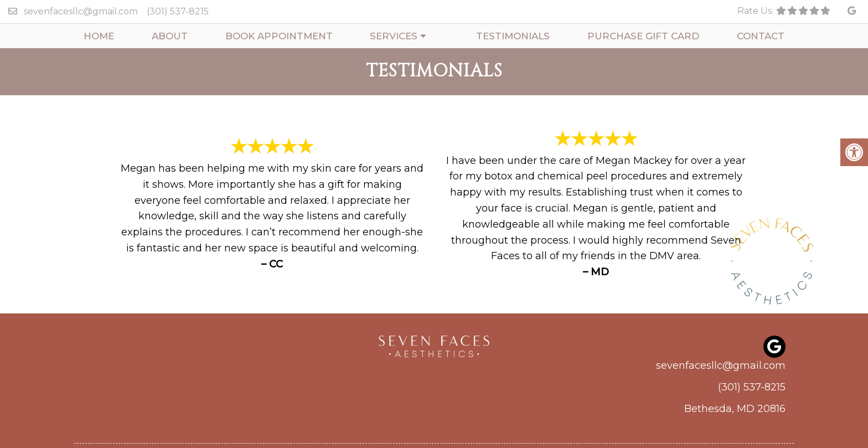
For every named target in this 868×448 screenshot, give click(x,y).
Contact (761, 36)
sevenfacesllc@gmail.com (81, 11)
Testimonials (513, 36)
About (170, 36)
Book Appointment (279, 36)
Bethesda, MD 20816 (735, 409)
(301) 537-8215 (178, 11)
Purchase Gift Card (643, 36)
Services (394, 36)
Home (99, 36)
